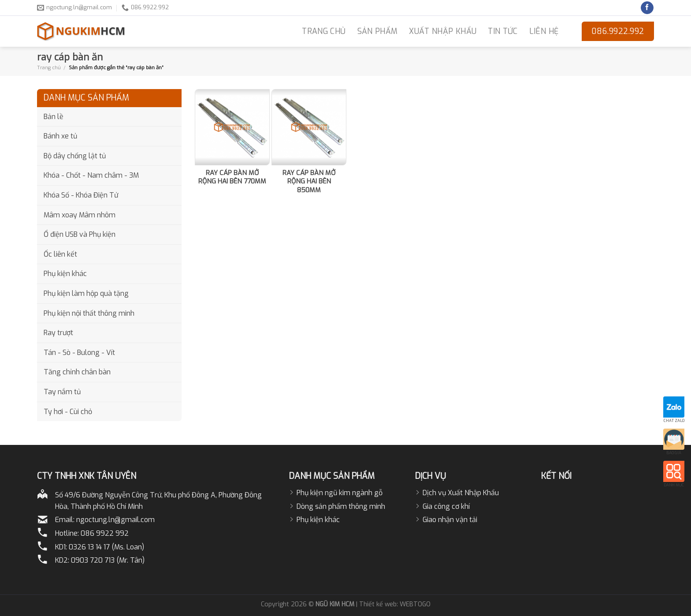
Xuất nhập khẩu (443, 31)
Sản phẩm (378, 31)
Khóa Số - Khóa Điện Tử (81, 195)
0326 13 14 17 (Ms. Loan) (106, 547)
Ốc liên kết (60, 254)
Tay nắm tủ (62, 392)
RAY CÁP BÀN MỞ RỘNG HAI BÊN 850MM (309, 182)
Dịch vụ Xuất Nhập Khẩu (461, 493)
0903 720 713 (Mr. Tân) (108, 560)
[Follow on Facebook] (647, 8)
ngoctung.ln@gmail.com (115, 520)
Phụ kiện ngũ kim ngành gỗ (340, 493)
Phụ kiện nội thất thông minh (89, 313)
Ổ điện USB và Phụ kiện (80, 234)
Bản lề (54, 117)
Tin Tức (503, 31)
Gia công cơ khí (446, 506)
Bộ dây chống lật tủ (75, 156)
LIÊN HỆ (544, 31)
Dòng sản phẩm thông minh (341, 506)
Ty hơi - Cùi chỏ (68, 412)
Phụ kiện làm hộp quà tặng (86, 293)
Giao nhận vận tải (450, 520)
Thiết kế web (378, 604)
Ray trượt (58, 333)
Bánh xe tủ (60, 136)
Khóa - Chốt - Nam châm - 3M (91, 175)
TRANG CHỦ (324, 31)
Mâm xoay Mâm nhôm (80, 215)
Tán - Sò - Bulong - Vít (79, 353)
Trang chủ (49, 67)
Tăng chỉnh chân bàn (77, 372)
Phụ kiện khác (65, 274)
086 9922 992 (105, 533)
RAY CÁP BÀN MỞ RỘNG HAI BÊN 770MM (232, 177)
